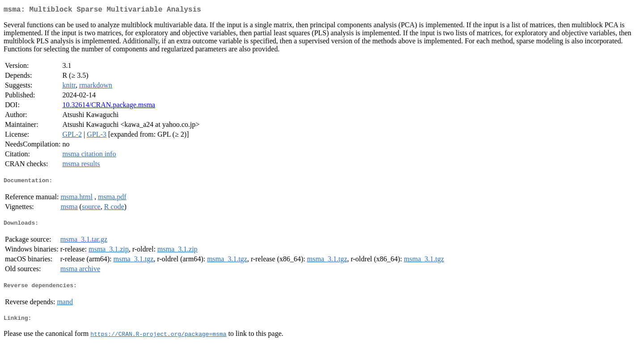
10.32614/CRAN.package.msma (109, 107)
